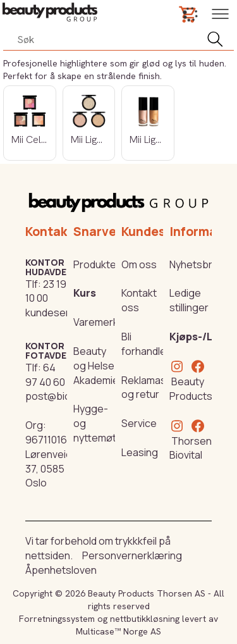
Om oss (139, 264)
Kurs (85, 293)
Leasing (140, 452)
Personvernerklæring (132, 555)
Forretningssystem (57, 619)
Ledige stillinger (189, 300)
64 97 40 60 (45, 375)
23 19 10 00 (46, 291)
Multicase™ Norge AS (118, 631)
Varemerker (101, 322)
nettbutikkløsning (145, 619)
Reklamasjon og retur (151, 387)
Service (139, 423)
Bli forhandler (146, 344)
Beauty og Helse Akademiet (98, 366)
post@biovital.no (64, 396)
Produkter (97, 264)
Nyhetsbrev (197, 264)
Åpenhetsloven (61, 570)
